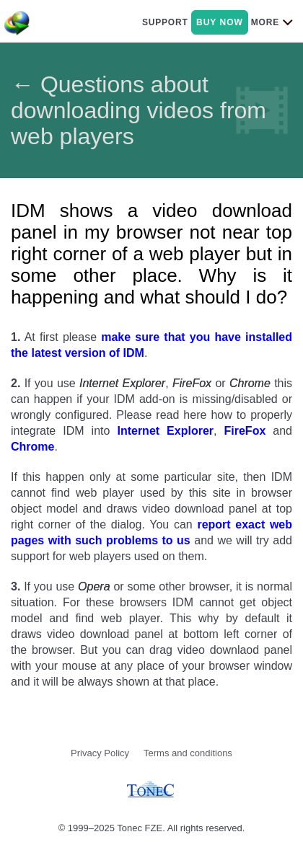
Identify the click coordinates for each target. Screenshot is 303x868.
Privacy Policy (100, 753)
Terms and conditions (188, 753)
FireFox (245, 431)
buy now (220, 22)
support (165, 22)
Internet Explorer (165, 431)
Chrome (32, 447)
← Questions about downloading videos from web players (139, 110)
